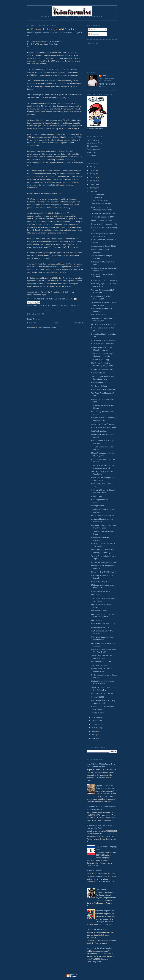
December (96, 195)
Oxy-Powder (96, 595)
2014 (92, 167)
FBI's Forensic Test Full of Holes (104, 427)
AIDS (36, 305)
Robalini (105, 76)
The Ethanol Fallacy (99, 386)
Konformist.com (93, 140)
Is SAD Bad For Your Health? (103, 693)
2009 (92, 184)
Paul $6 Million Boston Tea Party (104, 562)
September (96, 724)
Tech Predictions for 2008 (101, 204)
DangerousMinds (94, 149)
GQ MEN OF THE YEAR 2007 (103, 324)
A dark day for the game (101, 591)
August (95, 728)
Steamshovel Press (95, 143)
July (94, 731)
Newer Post (32, 323)
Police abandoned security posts (104, 224)
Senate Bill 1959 (98, 697)
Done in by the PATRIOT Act (96, 929)
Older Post (79, 323)
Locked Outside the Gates (102, 220)
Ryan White (74, 305)
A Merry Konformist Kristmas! (103, 424)
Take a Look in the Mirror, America (98, 948)
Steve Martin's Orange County (103, 340)
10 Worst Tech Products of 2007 (104, 213)
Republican (62, 305)
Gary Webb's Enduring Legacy (103, 624)
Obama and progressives (104, 911)
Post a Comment (34, 319)
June (94, 735)
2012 (92, 174)
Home (55, 323)
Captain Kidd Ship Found (101, 582)
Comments (94, 34)
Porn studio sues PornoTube (102, 344)
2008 (92, 188)
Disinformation (93, 146)
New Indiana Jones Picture (102, 662)
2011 (92, 177)
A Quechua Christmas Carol (102, 369)
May (94, 738)
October (95, 721)
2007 (92, 191)
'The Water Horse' (98, 373)
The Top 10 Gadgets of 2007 (103, 217)
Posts (92, 29)
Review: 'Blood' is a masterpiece (104, 280)
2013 (92, 170)
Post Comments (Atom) (47, 328)
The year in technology (100, 360)
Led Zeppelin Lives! (99, 611)
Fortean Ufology (100, 889)
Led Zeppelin (96, 620)
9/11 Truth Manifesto (99, 431)
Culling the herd (98, 506)
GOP (41, 305)
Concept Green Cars (99, 382)
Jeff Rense (91, 152)
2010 (92, 181)
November (96, 717)
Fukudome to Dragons (100, 627)
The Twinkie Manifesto (94, 871)
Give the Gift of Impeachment (103, 516)
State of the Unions (99, 315)
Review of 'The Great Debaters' (104, 572)
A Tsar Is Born (97, 496)
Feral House (92, 155)
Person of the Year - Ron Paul (103, 390)
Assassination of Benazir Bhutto (104, 246)
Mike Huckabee (50, 305)
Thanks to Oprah (98, 713)
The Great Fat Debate (100, 665)
